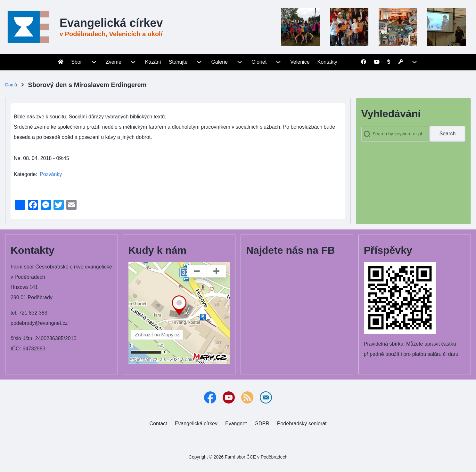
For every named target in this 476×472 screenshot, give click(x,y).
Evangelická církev (111, 23)
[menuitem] (61, 62)
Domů (11, 85)
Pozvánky (51, 174)
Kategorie (25, 174)
